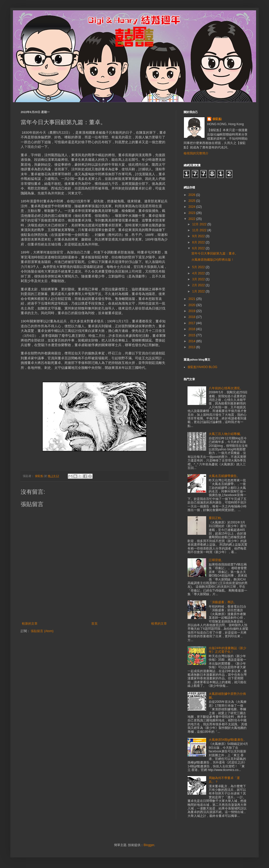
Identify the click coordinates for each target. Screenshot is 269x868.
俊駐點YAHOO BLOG (202, 367)
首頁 (94, 624)
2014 (192, 341)
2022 (192, 219)
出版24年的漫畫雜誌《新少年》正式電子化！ (227, 650)
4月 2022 (199, 273)
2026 (192, 195)
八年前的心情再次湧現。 (226, 388)
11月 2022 (200, 230)
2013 (192, 347)
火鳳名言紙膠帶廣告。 (224, 476)
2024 (192, 207)
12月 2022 (200, 224)
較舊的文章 (159, 624)
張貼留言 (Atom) (42, 631)
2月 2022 (199, 285)
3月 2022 (199, 279)
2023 (192, 213)
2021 (192, 299)
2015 (192, 335)
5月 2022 (199, 267)
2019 (192, 311)
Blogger (149, 845)
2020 (192, 305)
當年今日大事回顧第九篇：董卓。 (215, 253)
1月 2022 (199, 291)
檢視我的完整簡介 (196, 153)
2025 (192, 201)
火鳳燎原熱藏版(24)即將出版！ (213, 260)
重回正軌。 (216, 518)
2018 (192, 317)
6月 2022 (199, 248)
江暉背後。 (216, 560)
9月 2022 (199, 236)
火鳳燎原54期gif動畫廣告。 (228, 740)
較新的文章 (30, 624)
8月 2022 (199, 242)
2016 (192, 329)
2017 (192, 323)
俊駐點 (217, 119)
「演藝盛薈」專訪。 (223, 602)
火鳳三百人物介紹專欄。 (226, 434)
